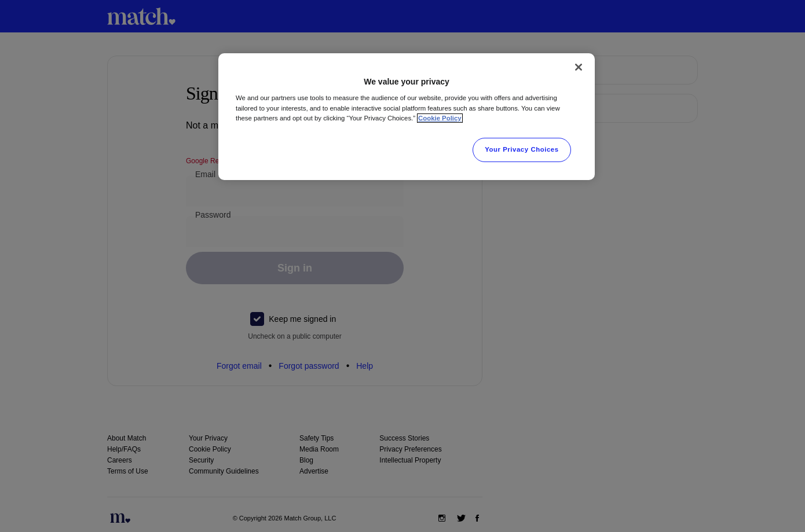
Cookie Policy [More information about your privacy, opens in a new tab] (440, 118)
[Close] (579, 67)
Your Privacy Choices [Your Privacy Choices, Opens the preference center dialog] (522, 149)
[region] (407, 117)
